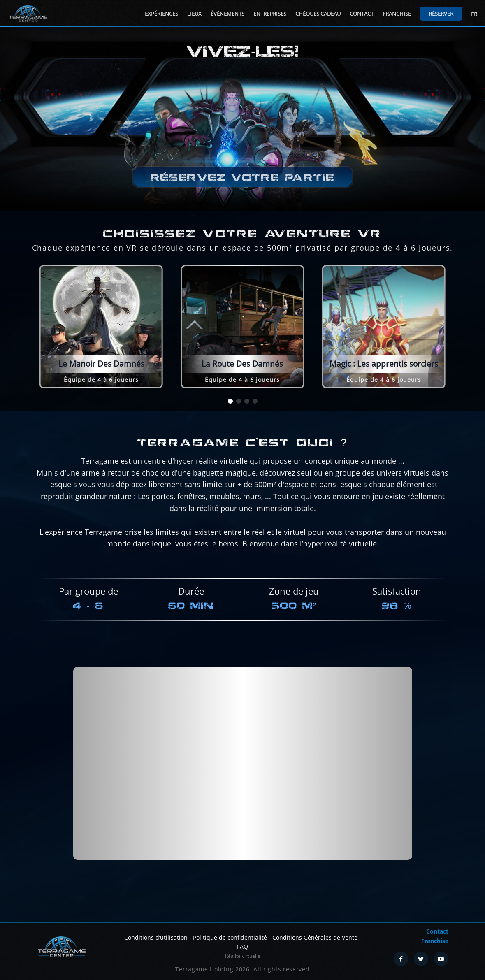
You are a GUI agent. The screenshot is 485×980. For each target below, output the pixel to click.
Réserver (441, 14)
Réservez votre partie (242, 178)
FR (474, 14)
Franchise (397, 14)
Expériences (161, 14)
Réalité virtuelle (243, 956)
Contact (362, 14)
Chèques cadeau (318, 14)
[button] (230, 401)
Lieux (194, 14)
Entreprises (270, 14)
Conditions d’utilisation (156, 937)
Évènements (227, 14)
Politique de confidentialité (230, 937)
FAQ (242, 946)
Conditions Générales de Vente (315, 937)
